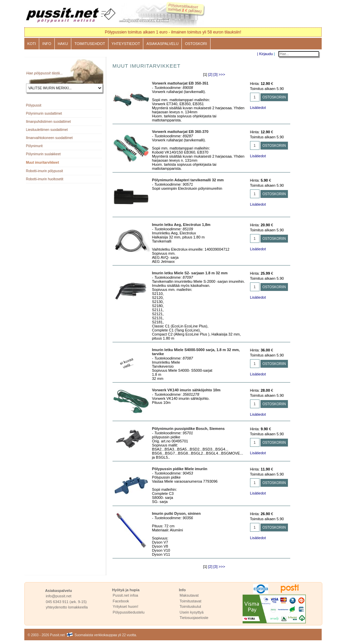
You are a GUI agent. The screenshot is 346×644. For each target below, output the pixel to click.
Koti (32, 44)
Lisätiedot (258, 108)
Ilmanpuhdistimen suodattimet (48, 122)
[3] (216, 74)
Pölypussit (34, 105)
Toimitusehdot (90, 44)
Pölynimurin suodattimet (44, 113)
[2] (210, 74)
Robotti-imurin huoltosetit (45, 179)
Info (47, 44)
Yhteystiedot (126, 44)
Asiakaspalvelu (162, 44)
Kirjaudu (266, 54)
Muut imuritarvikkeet (43, 163)
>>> (222, 74)
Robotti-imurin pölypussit (45, 171)
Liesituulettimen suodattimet (47, 130)
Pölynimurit (34, 146)
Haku (63, 44)
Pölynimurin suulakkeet (43, 154)
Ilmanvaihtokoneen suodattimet (49, 138)
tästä (56, 73)
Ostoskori (196, 44)
